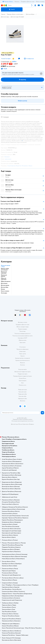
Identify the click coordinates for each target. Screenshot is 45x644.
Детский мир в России (17, 424)
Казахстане (25, 424)
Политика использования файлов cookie (22, 336)
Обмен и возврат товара (22, 327)
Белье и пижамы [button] (5, 291)
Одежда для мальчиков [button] (4, 272)
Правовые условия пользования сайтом (23, 419)
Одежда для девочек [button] (4, 276)
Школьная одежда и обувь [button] (6, 266)
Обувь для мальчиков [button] (4, 279)
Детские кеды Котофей (17, 17)
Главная (3, 14)
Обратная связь (23, 340)
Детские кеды (5, 17)
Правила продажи (23, 329)
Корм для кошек (23, 392)
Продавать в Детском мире (22, 325)
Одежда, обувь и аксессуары (15, 14)
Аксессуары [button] (4, 293)
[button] (12, 9)
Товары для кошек (22, 390)
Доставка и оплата (23, 322)
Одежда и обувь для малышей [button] (5, 269)
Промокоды (22, 331)
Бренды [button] (3, 289)
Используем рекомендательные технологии (22, 421)
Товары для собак (23, 394)
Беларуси (32, 424)
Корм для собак (22, 396)
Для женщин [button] (4, 283)
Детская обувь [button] (5, 287)
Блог (22, 383)
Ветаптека (23, 401)
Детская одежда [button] (5, 285)
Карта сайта (22, 342)
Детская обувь (30, 14)
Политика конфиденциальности (23, 334)
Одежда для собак (23, 399)
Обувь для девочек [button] (6, 281)
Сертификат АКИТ (22, 338)
